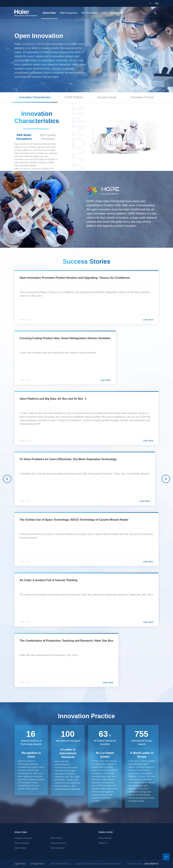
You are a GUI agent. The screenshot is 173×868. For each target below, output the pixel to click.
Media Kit (103, 843)
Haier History (56, 838)
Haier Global (20, 848)
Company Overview (23, 838)
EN (157, 3)
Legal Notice (20, 864)
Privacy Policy (38, 864)
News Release (105, 838)
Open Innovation (22, 843)
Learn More (148, 320)
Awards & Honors (58, 843)
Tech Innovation (58, 848)
